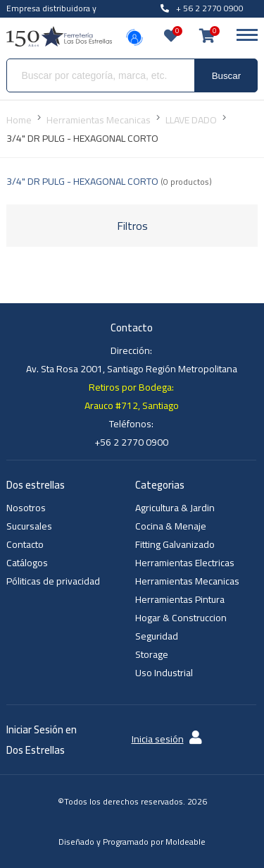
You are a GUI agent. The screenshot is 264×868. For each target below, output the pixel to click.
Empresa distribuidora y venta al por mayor (51, 16)
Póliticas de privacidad (53, 581)
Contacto (25, 544)
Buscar (226, 76)
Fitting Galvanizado (175, 544)
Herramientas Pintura (180, 599)
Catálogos (27, 563)
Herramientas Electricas (185, 563)
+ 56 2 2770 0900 (202, 8)
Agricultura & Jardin (175, 508)
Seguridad (157, 636)
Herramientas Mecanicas (187, 581)
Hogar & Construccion (181, 618)
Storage (152, 654)
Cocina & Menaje (171, 526)
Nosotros (26, 508)
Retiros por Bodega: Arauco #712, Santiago (132, 396)
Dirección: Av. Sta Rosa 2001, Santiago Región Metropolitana (132, 360)
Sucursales (29, 526)
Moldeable (186, 842)
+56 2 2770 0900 (131, 442)
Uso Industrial (164, 673)
